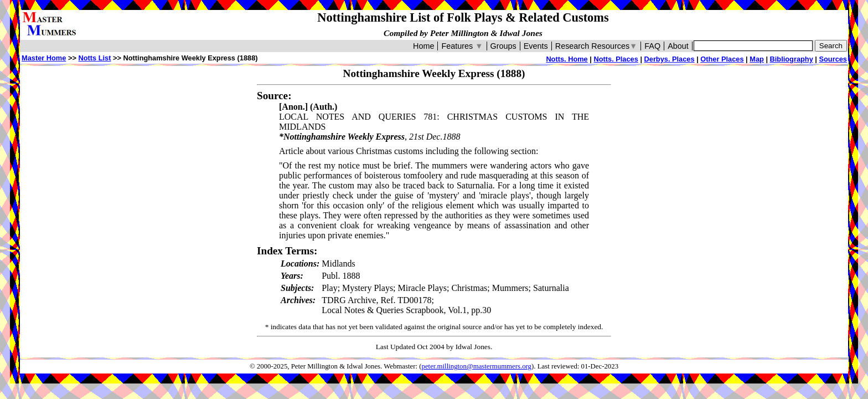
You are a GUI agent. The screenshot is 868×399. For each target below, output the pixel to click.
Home (423, 46)
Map (757, 59)
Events (536, 46)
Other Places (722, 59)
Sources (833, 59)
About (678, 46)
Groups (503, 46)
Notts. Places (616, 59)
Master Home (44, 58)
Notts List (94, 58)
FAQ (652, 46)
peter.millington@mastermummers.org (477, 366)
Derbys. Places (670, 59)
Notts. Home (567, 59)
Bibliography (792, 59)
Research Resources (596, 46)
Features (462, 46)
